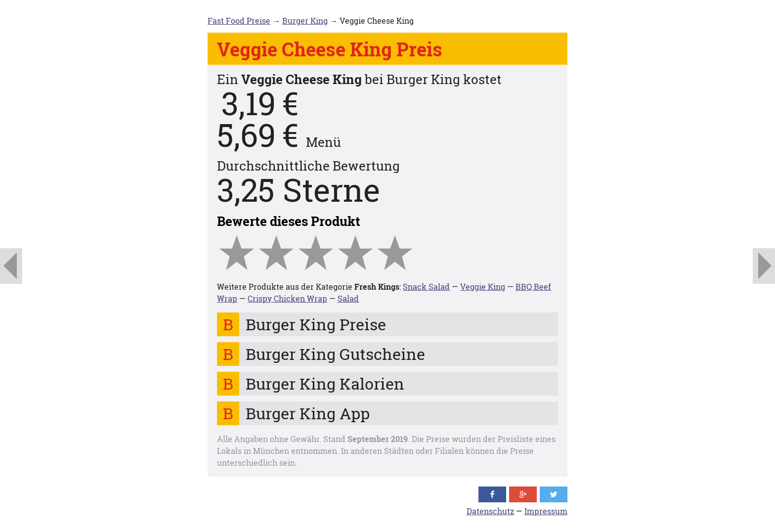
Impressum (546, 511)
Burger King (305, 21)
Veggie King (483, 287)
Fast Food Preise (239, 21)
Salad (348, 298)
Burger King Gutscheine (335, 354)
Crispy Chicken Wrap (287, 298)
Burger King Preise (316, 324)
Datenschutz (490, 511)
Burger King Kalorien (325, 383)
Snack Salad (426, 287)
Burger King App (308, 413)
